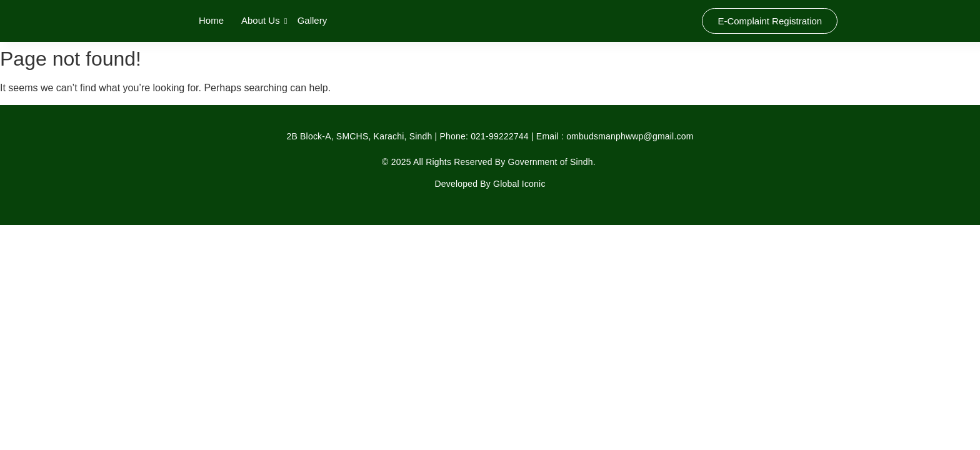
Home (211, 20)
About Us (262, 20)
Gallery (312, 20)
